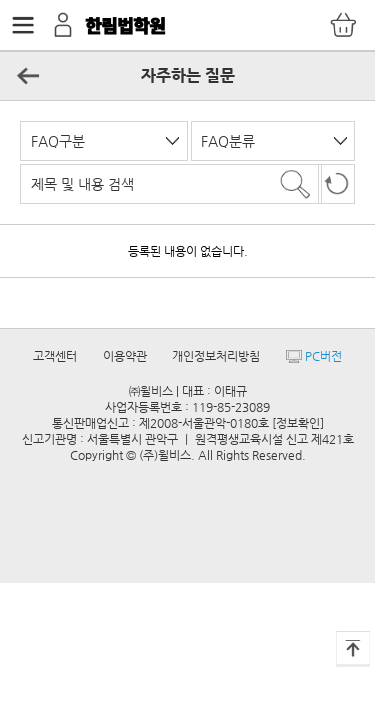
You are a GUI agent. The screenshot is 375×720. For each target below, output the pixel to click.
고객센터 (55, 356)
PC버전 (314, 356)
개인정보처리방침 (216, 356)
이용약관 (125, 356)
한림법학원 (125, 25)
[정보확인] (298, 423)
